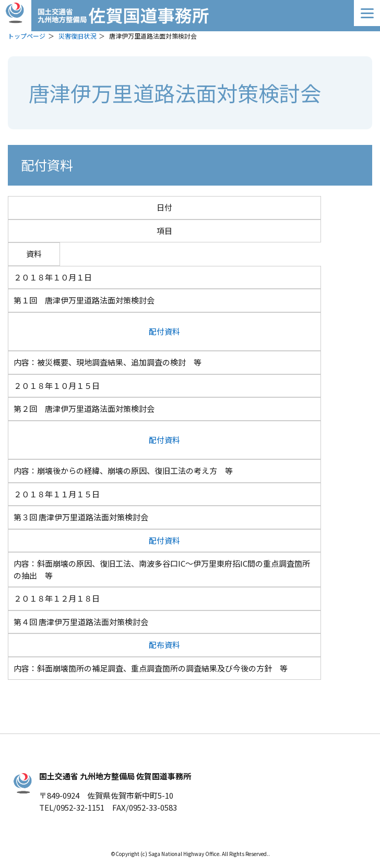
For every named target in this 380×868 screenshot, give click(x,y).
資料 (172, 331)
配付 (157, 331)
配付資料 (164, 540)
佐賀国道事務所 (190, 16)
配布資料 (164, 645)
